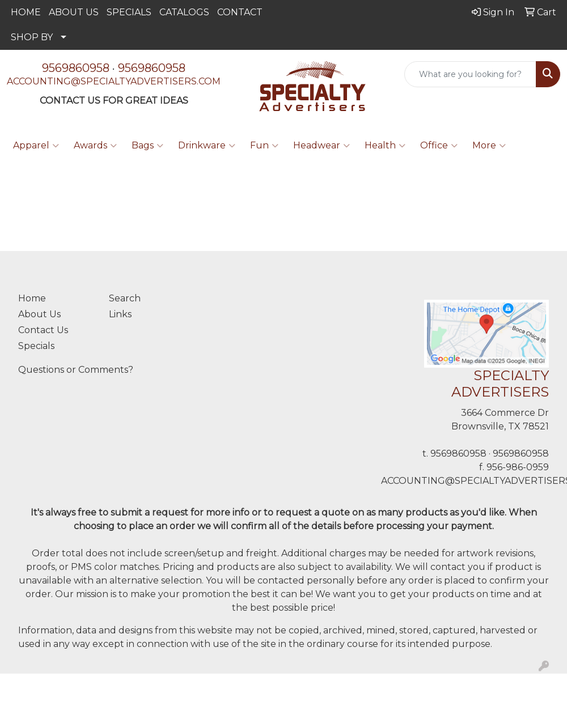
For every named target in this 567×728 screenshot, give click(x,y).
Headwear (321, 146)
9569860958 (76, 68)
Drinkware (207, 146)
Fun (264, 146)
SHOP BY (32, 37)
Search (125, 298)
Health (385, 146)
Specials (36, 346)
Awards (95, 146)
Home (32, 298)
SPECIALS (129, 12)
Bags (147, 146)
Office (439, 146)
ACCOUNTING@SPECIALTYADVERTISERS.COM (114, 81)
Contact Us (43, 330)
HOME (26, 12)
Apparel (36, 146)
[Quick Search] (471, 74)
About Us (39, 314)
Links (120, 314)
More (489, 146)
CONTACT (240, 12)
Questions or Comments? (76, 370)
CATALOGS (184, 12)
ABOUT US (74, 12)
